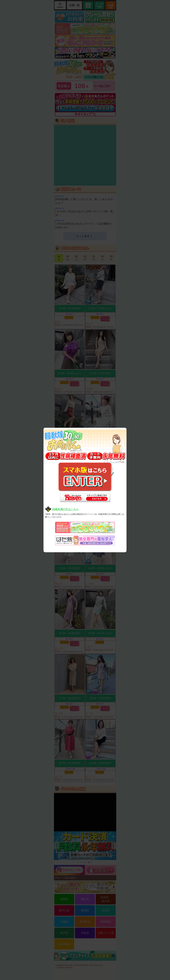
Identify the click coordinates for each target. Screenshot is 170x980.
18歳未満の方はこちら (65, 509)
